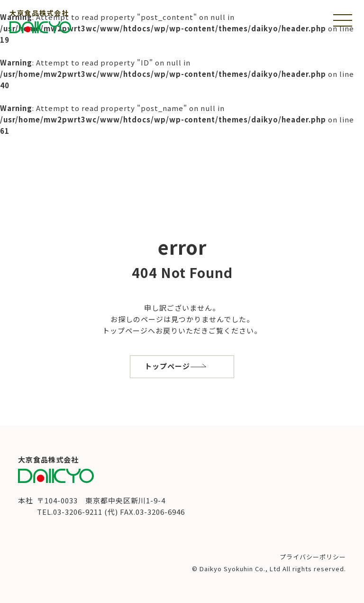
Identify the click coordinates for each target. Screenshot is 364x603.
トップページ (167, 366)
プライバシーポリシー (313, 557)
